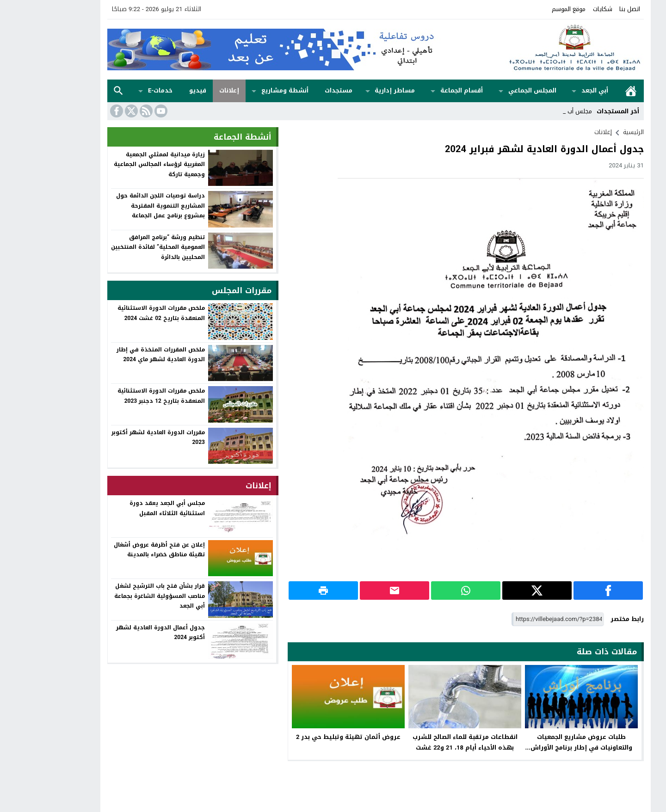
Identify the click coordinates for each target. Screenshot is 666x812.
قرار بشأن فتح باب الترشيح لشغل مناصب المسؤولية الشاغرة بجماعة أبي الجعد (117, 596)
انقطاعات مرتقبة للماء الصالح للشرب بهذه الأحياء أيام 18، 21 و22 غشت (422, 742)
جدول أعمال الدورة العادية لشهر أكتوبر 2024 (118, 633)
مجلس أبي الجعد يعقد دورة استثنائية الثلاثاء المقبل (125, 508)
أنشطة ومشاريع (242, 90)
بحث (76, 91)
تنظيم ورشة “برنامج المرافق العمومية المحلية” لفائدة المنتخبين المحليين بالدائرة (115, 247)
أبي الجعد (552, 90)
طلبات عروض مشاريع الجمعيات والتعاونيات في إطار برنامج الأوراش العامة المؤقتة (539, 747)
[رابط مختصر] (515, 619)
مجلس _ (539, 111)
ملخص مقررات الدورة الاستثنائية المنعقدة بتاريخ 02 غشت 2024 (119, 313)
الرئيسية (588, 91)
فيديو (155, 90)
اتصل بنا (587, 9)
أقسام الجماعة (419, 90)
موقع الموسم (526, 9)
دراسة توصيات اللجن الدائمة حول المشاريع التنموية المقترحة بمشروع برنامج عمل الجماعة (118, 206)
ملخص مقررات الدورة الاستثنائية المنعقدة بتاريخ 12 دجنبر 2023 (119, 396)
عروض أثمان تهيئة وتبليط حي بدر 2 (306, 737)
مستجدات (296, 90)
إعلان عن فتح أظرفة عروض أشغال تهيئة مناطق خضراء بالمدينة (117, 550)
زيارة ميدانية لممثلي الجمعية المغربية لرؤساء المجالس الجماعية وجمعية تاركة (117, 164)
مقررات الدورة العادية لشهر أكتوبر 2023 (116, 437)
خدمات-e (118, 90)
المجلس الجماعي (490, 90)
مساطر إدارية (352, 90)
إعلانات (187, 90)
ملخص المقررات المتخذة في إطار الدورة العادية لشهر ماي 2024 (118, 355)
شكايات (560, 9)
